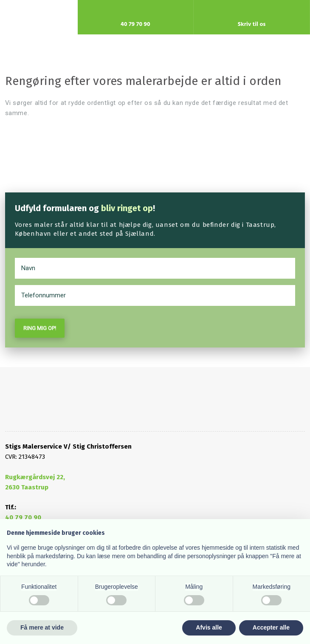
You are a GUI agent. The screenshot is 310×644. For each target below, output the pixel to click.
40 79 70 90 (23, 517)
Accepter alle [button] (271, 627)
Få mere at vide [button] (42, 627)
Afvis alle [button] (209, 627)
